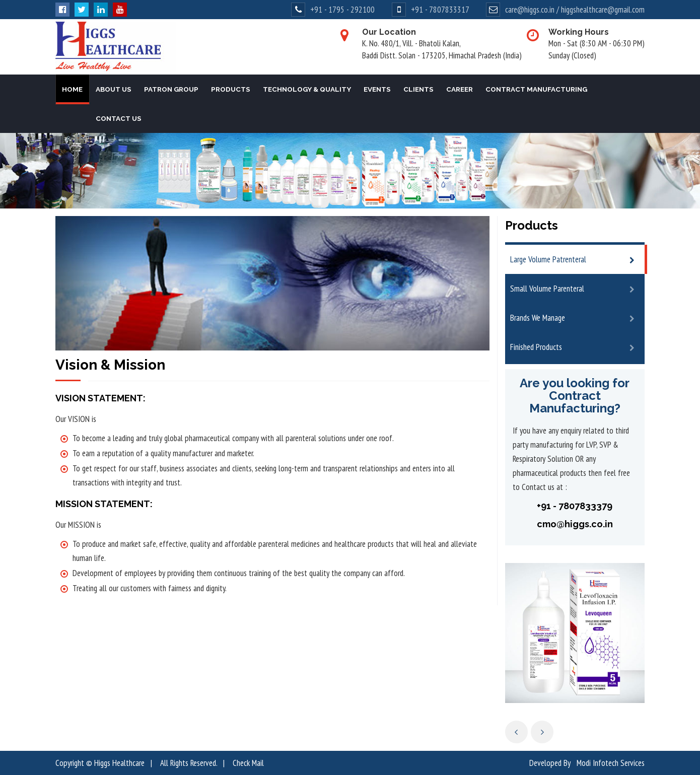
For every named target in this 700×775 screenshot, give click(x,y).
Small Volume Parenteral (547, 289)
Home (72, 89)
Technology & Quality (307, 89)
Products (231, 89)
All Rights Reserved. (189, 763)
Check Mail (248, 763)
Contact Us (119, 118)
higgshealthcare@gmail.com (603, 10)
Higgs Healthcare (119, 763)
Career (460, 89)
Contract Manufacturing (536, 89)
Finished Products (536, 347)
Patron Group (171, 89)
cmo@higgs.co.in (575, 524)
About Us (114, 89)
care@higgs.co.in (530, 10)
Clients (418, 89)
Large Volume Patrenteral (548, 259)
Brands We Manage (538, 318)
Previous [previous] (516, 732)
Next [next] (542, 732)
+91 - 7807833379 (575, 506)
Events (377, 89)
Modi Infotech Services (611, 763)
